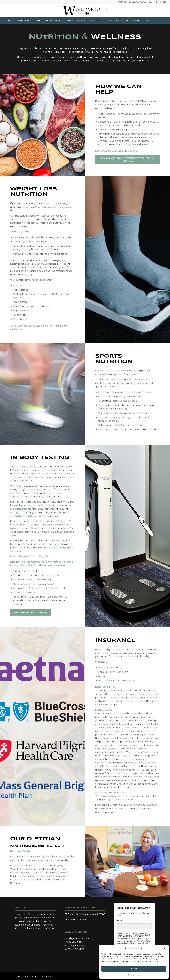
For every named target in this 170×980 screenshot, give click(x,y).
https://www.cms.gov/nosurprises (117, 796)
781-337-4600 (122, 2)
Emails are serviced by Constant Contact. (135, 943)
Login (151, 2)
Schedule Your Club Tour (138, 2)
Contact (116, 151)
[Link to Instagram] (161, 2)
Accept (134, 969)
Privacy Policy (134, 975)
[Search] (160, 21)
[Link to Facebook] (157, 2)
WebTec (52, 976)
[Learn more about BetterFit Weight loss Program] (127, 160)
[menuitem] (138, 2)
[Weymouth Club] (85, 11)
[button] (165, 948)
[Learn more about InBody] (31, 613)
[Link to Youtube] (165, 2)
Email (120, 921)
